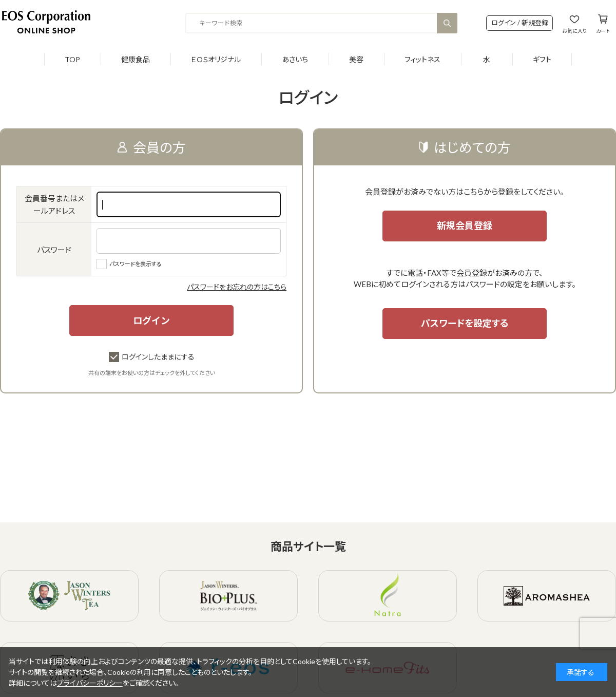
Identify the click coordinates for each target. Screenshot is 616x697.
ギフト (542, 59)
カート (603, 31)
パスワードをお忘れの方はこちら (237, 287)
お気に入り (574, 31)
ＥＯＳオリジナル (216, 59)
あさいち (295, 59)
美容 (356, 59)
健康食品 (136, 59)
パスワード (54, 250)
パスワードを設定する (465, 323)
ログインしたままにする (152, 357)
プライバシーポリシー (90, 683)
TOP (72, 59)
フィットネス (422, 59)
